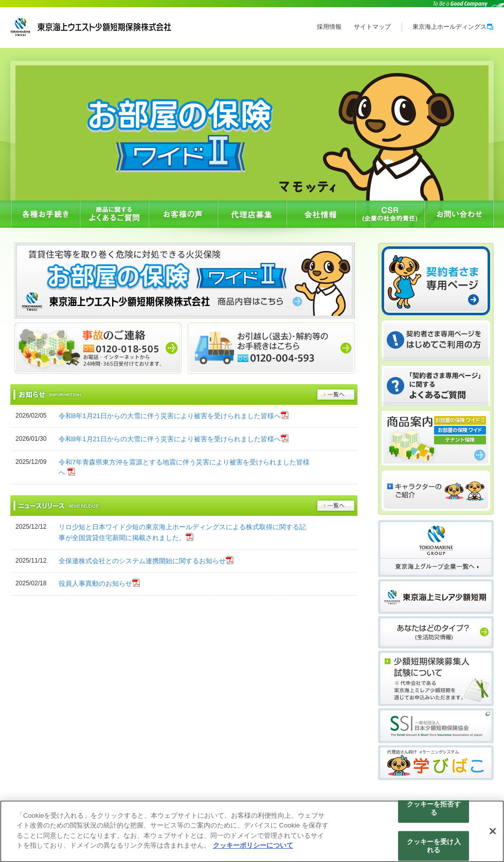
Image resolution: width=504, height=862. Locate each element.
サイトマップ (372, 27)
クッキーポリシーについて (253, 849)
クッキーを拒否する (434, 811)
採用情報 (329, 27)
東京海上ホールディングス (453, 27)
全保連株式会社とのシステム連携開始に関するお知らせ (142, 561)
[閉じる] (493, 835)
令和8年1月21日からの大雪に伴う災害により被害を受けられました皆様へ (170, 416)
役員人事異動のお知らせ (95, 583)
